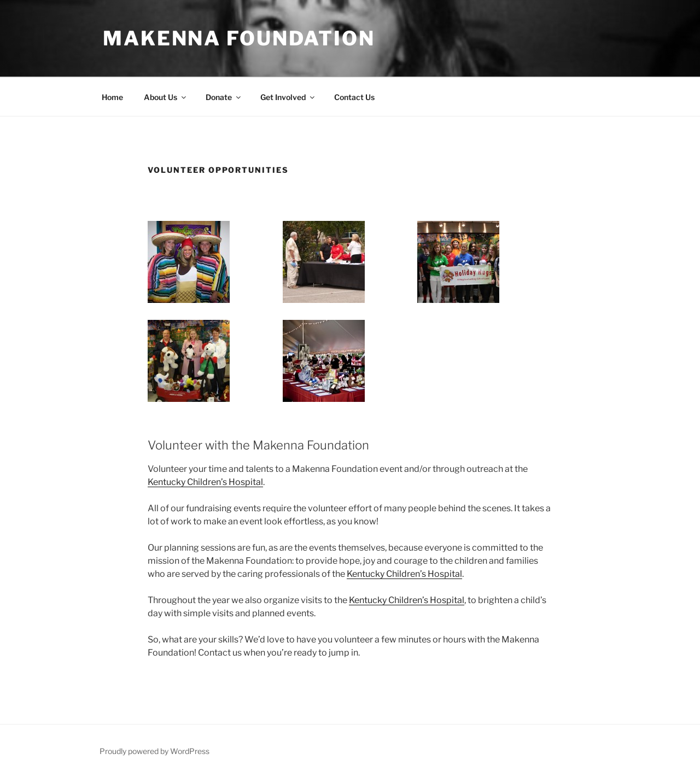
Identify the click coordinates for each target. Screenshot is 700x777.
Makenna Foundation (239, 38)
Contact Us (354, 97)
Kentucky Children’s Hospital (205, 482)
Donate (224, 97)
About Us (166, 97)
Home (112, 97)
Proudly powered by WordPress (154, 751)
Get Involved (288, 97)
